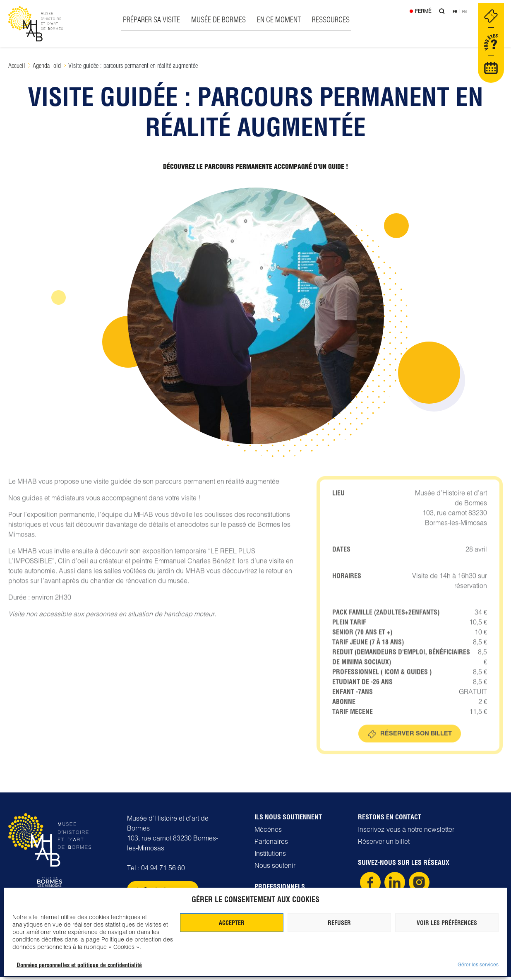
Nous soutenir (275, 868)
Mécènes (268, 832)
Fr (455, 13)
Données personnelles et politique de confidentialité (79, 965)
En (464, 13)
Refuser (339, 923)
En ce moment (278, 20)
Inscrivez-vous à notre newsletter (406, 832)
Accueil (17, 65)
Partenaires (271, 844)
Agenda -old (47, 65)
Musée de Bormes (218, 20)
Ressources (330, 20)
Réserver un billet (384, 844)
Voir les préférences (447, 923)
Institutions (270, 856)
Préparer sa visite (151, 20)
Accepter (232, 923)
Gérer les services (478, 964)
